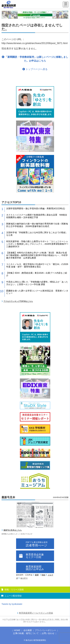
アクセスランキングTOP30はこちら (18, 301)
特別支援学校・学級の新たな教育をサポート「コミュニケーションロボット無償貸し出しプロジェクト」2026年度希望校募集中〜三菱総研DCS (37, 244)
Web (43, 575)
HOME (17, 630)
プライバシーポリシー (45, 630)
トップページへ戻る (35, 69)
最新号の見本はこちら (13, 530)
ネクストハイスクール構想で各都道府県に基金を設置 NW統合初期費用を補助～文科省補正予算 (37, 216)
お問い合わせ (48, 633)
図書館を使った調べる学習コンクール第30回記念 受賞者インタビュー (37, 292)
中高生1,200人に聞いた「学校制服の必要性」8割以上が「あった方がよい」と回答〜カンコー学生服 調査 (37, 283)
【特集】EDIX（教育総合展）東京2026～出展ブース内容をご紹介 (37, 274)
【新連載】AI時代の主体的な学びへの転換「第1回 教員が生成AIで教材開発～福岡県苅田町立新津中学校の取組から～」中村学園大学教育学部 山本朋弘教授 (37, 255)
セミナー (24, 578)
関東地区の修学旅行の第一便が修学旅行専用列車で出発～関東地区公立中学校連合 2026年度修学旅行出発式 (37, 225)
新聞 (37, 575)
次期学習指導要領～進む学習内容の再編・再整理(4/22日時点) (36, 208)
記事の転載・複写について (26, 633)
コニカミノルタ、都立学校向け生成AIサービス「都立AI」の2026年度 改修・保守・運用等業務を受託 (37, 265)
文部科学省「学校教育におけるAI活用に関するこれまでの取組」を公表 (37, 234)
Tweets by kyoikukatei (12, 604)
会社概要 (28, 630)
